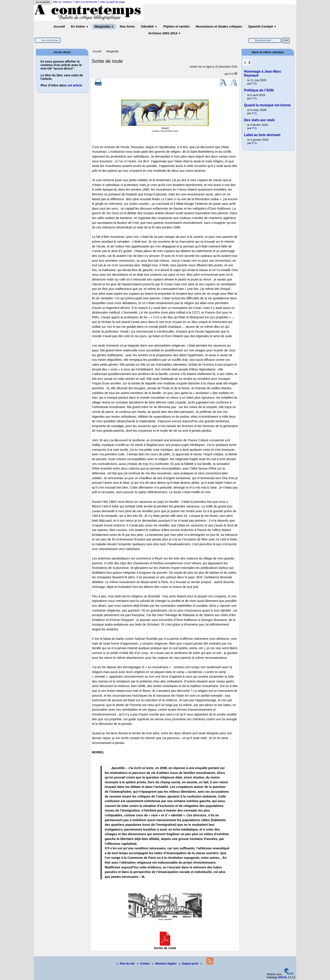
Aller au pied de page (112, 2)
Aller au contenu (62, 2)
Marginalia (104, 26)
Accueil (59, 26)
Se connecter (50, 40)
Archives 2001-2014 (165, 33)
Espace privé (189, 964)
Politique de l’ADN (259, 90)
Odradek (149, 26)
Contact (144, 964)
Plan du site (126, 964)
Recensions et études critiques (219, 26)
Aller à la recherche (86, 2)
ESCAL (283, 977)
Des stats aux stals (259, 120)
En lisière (80, 26)
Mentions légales (165, 964)
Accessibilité (43, 2)
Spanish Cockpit (262, 26)
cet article (75, 85)
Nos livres (127, 26)
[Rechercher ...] (265, 40)
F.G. (232, 74)
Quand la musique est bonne (267, 105)
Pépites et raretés (176, 26)
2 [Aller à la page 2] (249, 62)
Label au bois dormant (262, 135)
